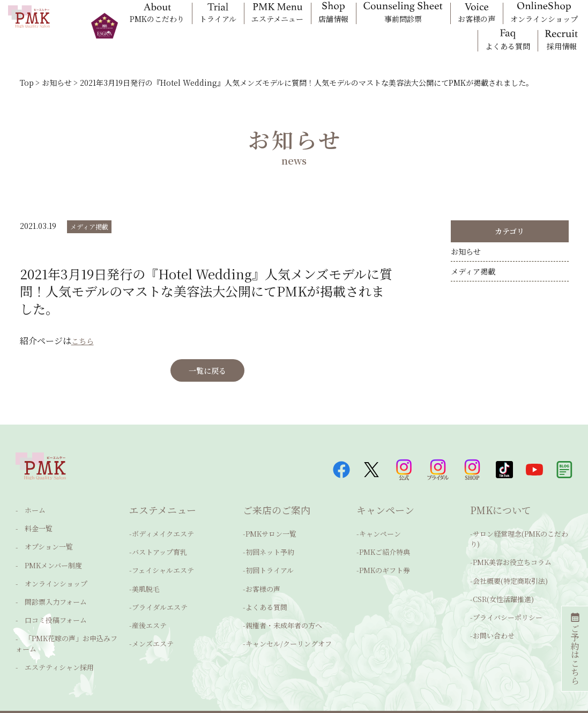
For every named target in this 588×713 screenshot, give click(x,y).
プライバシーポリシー (508, 609)
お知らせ (466, 255)
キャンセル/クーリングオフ (289, 633)
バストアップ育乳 (159, 554)
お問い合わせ (494, 625)
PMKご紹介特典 (385, 554)
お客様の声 (263, 586)
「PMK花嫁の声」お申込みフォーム (66, 629)
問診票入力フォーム (49, 594)
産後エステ (149, 617)
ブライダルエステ (160, 601)
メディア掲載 (89, 227)
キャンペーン (380, 539)
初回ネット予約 (270, 554)
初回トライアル (270, 570)
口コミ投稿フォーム (49, 609)
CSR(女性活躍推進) (503, 593)
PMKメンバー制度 (47, 562)
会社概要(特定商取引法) (510, 578)
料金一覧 (32, 531)
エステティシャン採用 (53, 648)
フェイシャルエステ (163, 570)
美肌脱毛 (146, 586)
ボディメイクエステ (163, 539)
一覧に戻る (207, 370)
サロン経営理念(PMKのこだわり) (519, 542)
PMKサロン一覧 (271, 539)
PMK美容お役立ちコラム (512, 562)
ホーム (29, 515)
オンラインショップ (50, 578)
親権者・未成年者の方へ (284, 617)
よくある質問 (266, 601)
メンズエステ (153, 633)
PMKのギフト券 (385, 570)
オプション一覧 (42, 547)
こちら (84, 341)
